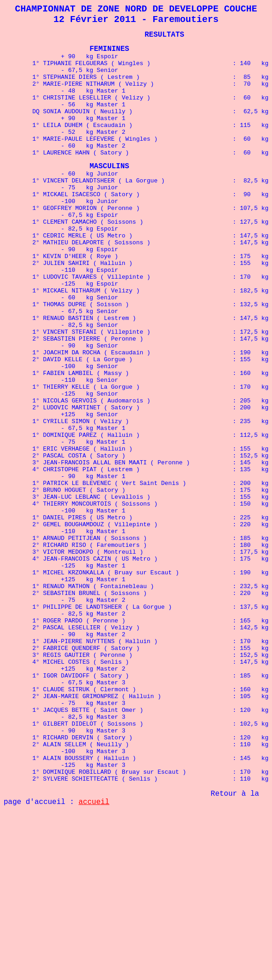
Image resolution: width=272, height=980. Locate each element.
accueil (94, 954)
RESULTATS (164, 39)
